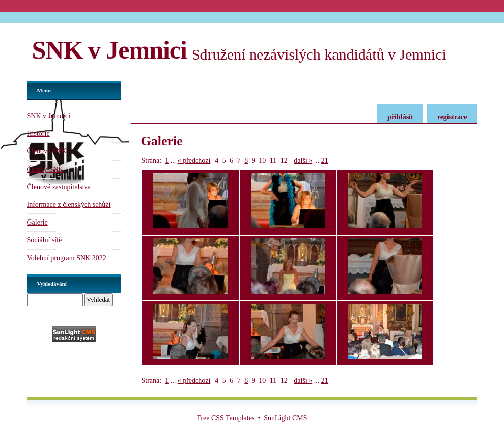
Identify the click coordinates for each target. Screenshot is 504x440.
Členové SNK (47, 151)
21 (325, 161)
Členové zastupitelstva (59, 187)
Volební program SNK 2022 (67, 258)
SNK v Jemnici (109, 50)
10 (262, 161)
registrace (452, 117)
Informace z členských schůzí (69, 205)
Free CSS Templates (226, 418)
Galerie (38, 222)
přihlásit (400, 117)
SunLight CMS (285, 418)
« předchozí (194, 161)
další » (303, 161)
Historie (39, 133)
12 (284, 161)
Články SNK (45, 169)
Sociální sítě (45, 240)
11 (273, 161)
